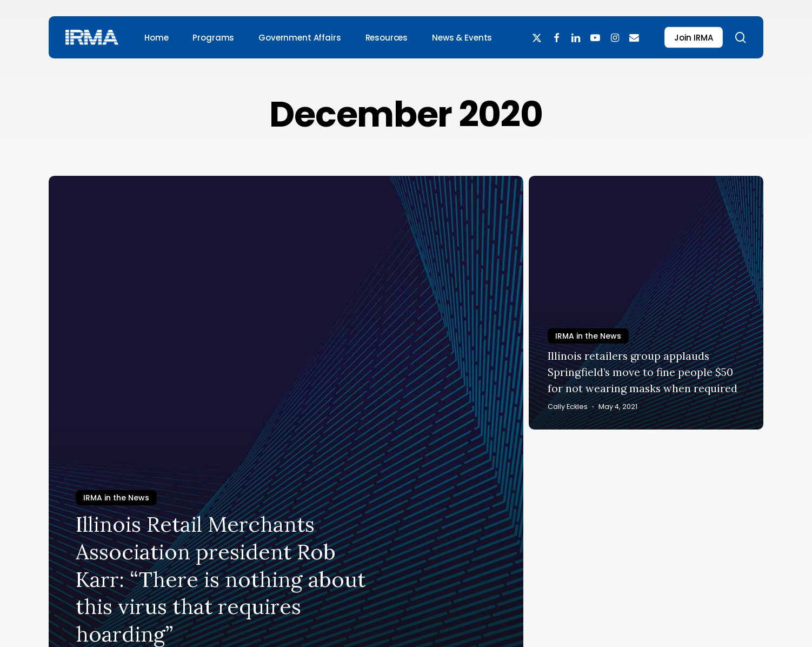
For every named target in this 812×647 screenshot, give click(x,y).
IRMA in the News (116, 498)
